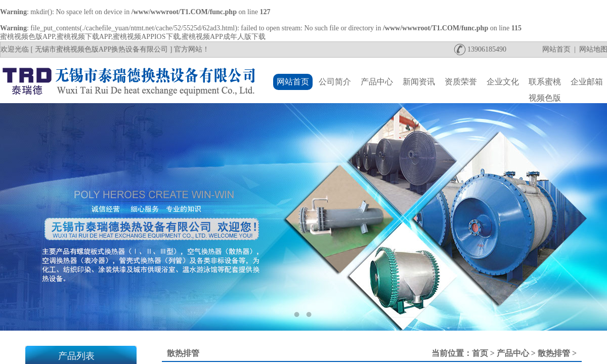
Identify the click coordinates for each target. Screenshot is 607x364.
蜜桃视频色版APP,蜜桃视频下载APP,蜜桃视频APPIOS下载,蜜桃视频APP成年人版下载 (133, 37)
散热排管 (554, 353)
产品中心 (513, 353)
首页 (480, 353)
